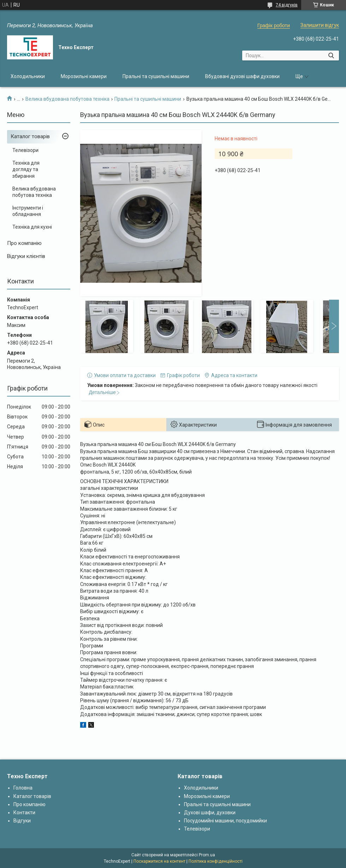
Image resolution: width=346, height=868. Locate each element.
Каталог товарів (30, 136)
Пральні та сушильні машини (156, 76)
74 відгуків (287, 5)
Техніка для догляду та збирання (26, 169)
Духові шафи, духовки (210, 813)
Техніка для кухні (32, 227)
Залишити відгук (320, 25)
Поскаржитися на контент (159, 861)
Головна (23, 788)
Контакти (24, 813)
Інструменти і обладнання (28, 211)
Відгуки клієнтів (26, 256)
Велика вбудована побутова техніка (67, 99)
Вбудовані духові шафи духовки (242, 76)
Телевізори (25, 150)
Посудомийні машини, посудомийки (225, 821)
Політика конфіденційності (216, 861)
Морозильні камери (84, 76)
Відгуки (22, 821)
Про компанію (24, 243)
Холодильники (28, 76)
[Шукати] (331, 55)
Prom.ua (207, 855)
